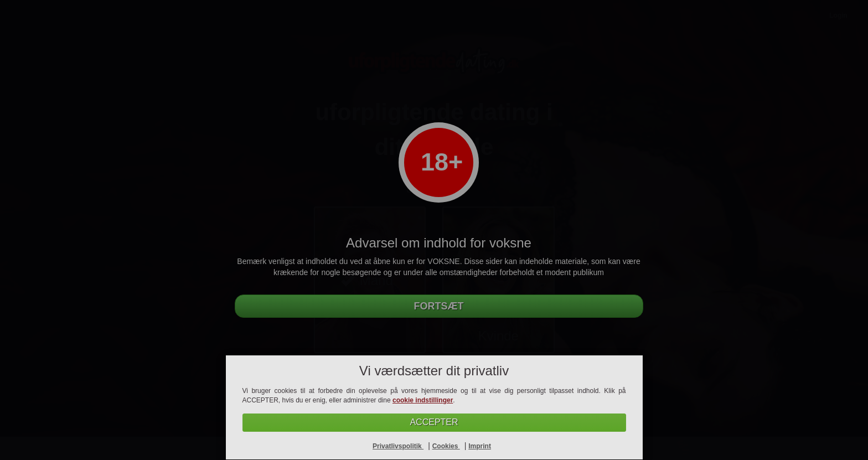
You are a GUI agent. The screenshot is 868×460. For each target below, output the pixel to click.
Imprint (480, 446)
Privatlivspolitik (398, 446)
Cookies (446, 446)
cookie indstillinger (423, 400)
